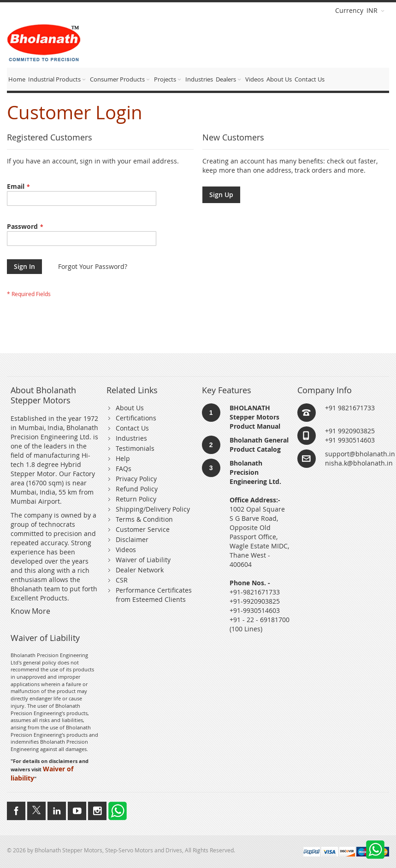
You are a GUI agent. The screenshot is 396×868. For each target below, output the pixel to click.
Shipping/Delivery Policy (153, 509)
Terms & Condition (144, 519)
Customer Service (143, 529)
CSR (122, 580)
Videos (126, 550)
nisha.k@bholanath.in (359, 463)
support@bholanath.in (360, 454)
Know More (30, 611)
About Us (130, 408)
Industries (131, 438)
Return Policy (136, 499)
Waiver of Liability (143, 560)
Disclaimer (132, 539)
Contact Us (132, 428)
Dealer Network (140, 570)
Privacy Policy (136, 479)
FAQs (124, 469)
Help (123, 458)
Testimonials (135, 448)
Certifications (136, 418)
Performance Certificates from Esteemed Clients (154, 595)
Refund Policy (137, 489)
